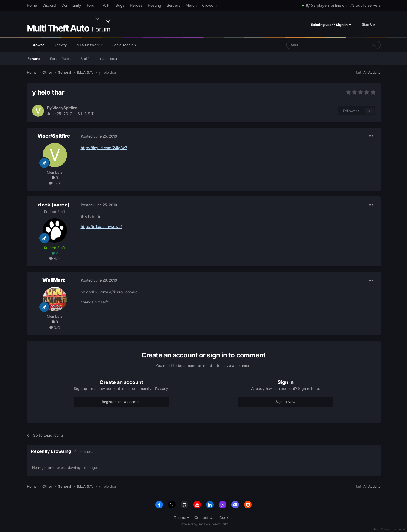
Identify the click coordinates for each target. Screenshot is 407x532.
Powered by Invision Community (204, 524)
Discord (49, 5)
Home (32, 5)
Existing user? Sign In (331, 25)
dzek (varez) (54, 205)
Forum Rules (60, 59)
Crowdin (209, 5)
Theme (182, 518)
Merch (191, 5)
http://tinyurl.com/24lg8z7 (104, 148)
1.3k (55, 183)
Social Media (124, 45)
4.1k (55, 258)
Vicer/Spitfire (65, 108)
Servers (173, 5)
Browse (38, 47)
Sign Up (368, 24)
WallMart (54, 280)
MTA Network (90, 45)
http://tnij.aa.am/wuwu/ (101, 227)
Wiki (107, 5)
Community (71, 5)
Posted (99, 136)
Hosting (154, 5)
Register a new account (121, 402)
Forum (92, 5)
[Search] (314, 45)
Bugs (120, 5)
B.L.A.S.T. (86, 114)
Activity (60, 45)
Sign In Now (285, 402)
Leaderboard (109, 59)
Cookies (226, 518)
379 (55, 327)
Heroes (136, 5)
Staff (85, 59)
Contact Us (204, 518)
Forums (34, 59)
